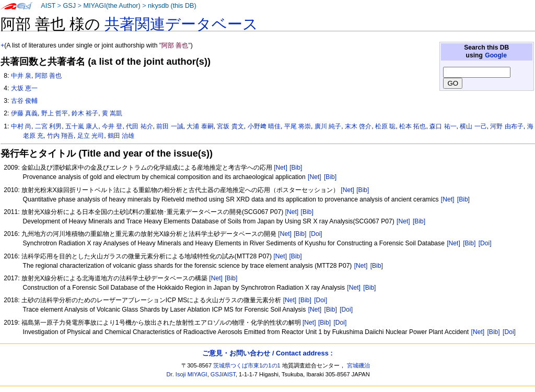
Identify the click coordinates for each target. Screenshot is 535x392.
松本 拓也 (412, 126)
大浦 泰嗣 (200, 126)
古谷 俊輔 (24, 101)
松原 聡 (385, 126)
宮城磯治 (358, 365)
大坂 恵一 (24, 88)
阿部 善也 (48, 76)
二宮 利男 (48, 126)
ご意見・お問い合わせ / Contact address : (267, 353)
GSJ (69, 6)
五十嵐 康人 (82, 126)
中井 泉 (21, 76)
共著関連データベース (181, 24)
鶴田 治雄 (121, 136)
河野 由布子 (507, 126)
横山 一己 (473, 126)
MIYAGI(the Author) (112, 6)
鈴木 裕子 (85, 113)
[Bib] (296, 168)
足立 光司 (91, 136)
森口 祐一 (443, 126)
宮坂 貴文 (230, 126)
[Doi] (316, 234)
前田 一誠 (170, 126)
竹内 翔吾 (60, 136)
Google (496, 55)
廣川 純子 (328, 126)
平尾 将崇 (298, 126)
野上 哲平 (55, 113)
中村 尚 (21, 126)
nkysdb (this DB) (172, 6)
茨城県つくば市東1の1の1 (247, 365)
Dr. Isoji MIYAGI (187, 374)
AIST (48, 6)
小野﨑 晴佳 (264, 126)
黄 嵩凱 (112, 113)
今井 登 (112, 126)
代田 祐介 (139, 126)
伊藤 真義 (24, 113)
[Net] (281, 168)
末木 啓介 (358, 126)
